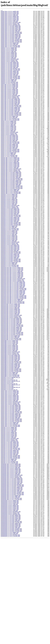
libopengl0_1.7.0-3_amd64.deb (10, 637)
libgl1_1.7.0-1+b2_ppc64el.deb (10, 168)
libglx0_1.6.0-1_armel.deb (9, 520)
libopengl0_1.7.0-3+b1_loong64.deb (11, 633)
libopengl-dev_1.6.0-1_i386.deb (10, 567)
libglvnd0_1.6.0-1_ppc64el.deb (10, 423)
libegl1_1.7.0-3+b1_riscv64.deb (10, 92)
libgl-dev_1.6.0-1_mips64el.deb (10, 113)
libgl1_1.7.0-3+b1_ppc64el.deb (10, 179)
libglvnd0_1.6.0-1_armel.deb (9, 416)
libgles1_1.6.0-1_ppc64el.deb (10, 248)
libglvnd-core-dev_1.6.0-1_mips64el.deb (13, 332)
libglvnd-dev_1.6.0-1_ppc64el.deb (11, 379)
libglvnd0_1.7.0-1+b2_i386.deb (10, 431)
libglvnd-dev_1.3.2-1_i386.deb (10, 368)
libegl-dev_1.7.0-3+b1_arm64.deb (11, 41)
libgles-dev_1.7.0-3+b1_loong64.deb (12, 221)
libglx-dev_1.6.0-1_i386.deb (9, 479)
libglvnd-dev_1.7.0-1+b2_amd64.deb (11, 381)
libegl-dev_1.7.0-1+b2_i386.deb (10, 35)
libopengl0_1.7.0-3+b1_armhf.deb (11, 630)
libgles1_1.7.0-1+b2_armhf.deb (10, 253)
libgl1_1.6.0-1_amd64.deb (8, 149)
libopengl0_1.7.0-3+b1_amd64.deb (11, 627)
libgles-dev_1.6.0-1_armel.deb (10, 196)
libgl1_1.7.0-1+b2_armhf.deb (9, 166)
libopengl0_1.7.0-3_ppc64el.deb (10, 640)
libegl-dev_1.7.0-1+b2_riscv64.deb (11, 38)
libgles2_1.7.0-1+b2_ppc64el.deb (11, 300)
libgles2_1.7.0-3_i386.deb (9, 315)
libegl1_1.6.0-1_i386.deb (8, 67)
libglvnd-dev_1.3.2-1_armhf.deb (10, 366)
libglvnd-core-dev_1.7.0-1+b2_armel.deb (13, 340)
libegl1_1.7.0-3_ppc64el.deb (9, 97)
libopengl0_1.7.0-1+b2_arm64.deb (11, 618)
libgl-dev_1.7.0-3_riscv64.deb (10, 142)
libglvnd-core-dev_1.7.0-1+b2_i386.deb (13, 343)
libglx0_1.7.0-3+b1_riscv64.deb (10, 548)
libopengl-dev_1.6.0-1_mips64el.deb (12, 568)
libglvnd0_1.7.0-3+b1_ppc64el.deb (11, 442)
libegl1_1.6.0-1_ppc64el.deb (9, 72)
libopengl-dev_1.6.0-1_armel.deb (11, 564)
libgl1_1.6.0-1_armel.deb (8, 152)
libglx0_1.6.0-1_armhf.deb (9, 521)
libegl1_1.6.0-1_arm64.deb (9, 63)
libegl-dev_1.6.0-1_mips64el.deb (11, 25)
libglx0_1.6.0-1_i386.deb (8, 523)
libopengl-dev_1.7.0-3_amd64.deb (11, 593)
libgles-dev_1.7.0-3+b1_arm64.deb (11, 217)
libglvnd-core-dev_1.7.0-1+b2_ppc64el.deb (13, 344)
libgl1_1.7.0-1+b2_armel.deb (9, 164)
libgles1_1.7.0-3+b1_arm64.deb (10, 261)
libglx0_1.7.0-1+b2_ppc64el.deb (10, 536)
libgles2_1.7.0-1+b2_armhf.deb (10, 297)
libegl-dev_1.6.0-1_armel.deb (10, 21)
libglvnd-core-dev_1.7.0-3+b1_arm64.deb (13, 349)
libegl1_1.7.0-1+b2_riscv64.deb (10, 82)
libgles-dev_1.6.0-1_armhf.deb (10, 198)
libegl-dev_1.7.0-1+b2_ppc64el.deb (11, 37)
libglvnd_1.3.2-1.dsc (7, 453)
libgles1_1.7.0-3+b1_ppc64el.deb (11, 267)
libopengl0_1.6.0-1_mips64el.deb (11, 612)
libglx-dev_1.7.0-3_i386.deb (9, 507)
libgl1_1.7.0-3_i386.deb (8, 183)
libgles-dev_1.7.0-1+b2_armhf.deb (11, 209)
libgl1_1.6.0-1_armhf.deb (8, 154)
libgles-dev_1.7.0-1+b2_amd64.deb (11, 205)
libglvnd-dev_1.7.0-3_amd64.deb (10, 401)
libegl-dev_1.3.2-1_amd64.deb (10, 12)
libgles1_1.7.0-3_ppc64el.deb (10, 272)
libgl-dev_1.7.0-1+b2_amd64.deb (10, 117)
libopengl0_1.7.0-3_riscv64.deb (10, 641)
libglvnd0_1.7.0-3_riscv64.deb (10, 450)
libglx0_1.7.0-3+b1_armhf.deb (10, 542)
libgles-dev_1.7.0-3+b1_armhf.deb (11, 218)
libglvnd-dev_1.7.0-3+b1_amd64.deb (11, 391)
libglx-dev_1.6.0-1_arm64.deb (10, 474)
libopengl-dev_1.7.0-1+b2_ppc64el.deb (12, 580)
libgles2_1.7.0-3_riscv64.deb (10, 318)
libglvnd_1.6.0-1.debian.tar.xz (10, 455)
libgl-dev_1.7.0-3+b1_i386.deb (10, 132)
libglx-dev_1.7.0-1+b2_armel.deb (11, 488)
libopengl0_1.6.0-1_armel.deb (10, 608)
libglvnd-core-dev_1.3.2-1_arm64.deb (12, 321)
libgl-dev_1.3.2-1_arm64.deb (9, 101)
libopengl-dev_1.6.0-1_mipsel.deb (11, 570)
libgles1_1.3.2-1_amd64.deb (9, 231)
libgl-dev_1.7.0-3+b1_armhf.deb (10, 130)
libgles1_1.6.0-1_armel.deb (9, 240)
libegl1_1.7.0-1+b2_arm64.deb (10, 75)
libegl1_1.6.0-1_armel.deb (9, 65)
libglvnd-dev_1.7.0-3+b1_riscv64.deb (12, 400)
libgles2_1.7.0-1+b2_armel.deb (10, 296)
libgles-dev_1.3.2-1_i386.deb (10, 192)
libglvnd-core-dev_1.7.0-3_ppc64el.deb (13, 360)
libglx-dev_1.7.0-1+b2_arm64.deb (11, 486)
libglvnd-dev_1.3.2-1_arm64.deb (10, 365)
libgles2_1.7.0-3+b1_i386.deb (10, 308)
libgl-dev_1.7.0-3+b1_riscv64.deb (11, 136)
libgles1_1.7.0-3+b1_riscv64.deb (11, 268)
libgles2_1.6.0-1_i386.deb (9, 287)
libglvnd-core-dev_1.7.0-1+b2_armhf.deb (13, 341)
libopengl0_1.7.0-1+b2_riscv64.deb (11, 625)
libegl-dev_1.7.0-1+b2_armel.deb (11, 32)
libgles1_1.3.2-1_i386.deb (9, 236)
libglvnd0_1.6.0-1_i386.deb (9, 419)
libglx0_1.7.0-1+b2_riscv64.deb (10, 537)
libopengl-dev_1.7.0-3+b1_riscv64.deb (12, 592)
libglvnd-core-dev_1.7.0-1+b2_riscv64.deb (13, 346)
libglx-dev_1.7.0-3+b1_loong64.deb (11, 501)
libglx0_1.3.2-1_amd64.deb (9, 511)
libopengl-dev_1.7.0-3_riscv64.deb (11, 597)
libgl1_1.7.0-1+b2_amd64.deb (9, 161)
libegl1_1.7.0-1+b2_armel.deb (10, 76)
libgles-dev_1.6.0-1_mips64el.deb (11, 201)
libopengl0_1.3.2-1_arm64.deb (10, 600)
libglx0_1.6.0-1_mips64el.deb (10, 524)
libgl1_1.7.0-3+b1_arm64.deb (9, 173)
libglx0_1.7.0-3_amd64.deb (9, 549)
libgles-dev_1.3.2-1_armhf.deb (10, 190)
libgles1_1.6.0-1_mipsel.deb (9, 246)
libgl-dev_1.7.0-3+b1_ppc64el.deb (11, 135)
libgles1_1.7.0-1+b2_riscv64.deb (11, 258)
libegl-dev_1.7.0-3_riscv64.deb (10, 54)
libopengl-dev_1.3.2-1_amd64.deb (11, 555)
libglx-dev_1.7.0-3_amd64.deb (10, 505)
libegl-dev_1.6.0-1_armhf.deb (10, 22)
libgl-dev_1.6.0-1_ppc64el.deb (10, 116)
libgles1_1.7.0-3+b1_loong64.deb (11, 265)
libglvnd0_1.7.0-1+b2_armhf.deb (10, 429)
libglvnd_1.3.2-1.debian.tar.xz (10, 451)
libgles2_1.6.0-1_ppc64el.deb (10, 291)
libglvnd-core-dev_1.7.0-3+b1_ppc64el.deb (13, 354)
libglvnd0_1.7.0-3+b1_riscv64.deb (11, 444)
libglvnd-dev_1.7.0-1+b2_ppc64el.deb (12, 388)
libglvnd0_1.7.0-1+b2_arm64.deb (10, 426)
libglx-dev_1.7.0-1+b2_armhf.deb (11, 489)
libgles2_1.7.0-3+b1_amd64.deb (10, 303)
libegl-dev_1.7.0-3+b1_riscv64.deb (11, 48)
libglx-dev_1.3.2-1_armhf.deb (10, 470)
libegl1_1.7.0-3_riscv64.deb (9, 98)
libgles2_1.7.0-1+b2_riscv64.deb (11, 302)
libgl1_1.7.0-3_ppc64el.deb (9, 185)
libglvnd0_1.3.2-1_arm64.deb (9, 409)
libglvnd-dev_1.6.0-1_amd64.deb (10, 369)
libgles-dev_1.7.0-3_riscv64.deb (11, 230)
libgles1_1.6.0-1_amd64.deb (9, 237)
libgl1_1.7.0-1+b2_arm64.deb (9, 163)
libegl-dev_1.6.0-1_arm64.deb (10, 19)
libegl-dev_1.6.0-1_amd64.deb (10, 18)
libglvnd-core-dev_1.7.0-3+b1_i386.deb (13, 351)
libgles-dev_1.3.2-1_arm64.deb (10, 189)
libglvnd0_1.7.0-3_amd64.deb (9, 445)
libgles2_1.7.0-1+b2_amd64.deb (10, 293)
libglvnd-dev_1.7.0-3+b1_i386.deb (11, 395)
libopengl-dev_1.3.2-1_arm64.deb (11, 556)
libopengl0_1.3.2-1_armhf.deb (10, 602)
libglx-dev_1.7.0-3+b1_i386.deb (10, 499)
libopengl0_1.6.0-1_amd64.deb (10, 605)
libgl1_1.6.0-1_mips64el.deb (9, 157)
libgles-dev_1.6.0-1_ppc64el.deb (11, 204)
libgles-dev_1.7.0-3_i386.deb (10, 227)
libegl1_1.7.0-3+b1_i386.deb (9, 88)
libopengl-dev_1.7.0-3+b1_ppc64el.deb (12, 590)
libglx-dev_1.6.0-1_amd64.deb (10, 473)
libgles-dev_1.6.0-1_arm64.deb (10, 195)
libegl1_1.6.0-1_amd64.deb (9, 62)
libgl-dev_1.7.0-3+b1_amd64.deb (10, 127)
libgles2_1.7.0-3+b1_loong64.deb (11, 309)
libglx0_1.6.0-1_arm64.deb (9, 518)
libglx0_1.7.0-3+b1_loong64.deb (10, 545)
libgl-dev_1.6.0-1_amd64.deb (9, 106)
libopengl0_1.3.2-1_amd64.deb (10, 599)
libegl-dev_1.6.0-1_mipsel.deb (10, 26)
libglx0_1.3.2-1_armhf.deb (9, 514)
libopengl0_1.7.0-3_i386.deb (9, 638)
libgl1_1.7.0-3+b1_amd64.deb (9, 171)
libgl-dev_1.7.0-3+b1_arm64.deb (10, 129)
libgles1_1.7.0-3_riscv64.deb (10, 274)
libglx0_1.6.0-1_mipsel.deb (9, 526)
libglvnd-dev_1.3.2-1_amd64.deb (10, 363)
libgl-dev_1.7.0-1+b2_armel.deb (10, 120)
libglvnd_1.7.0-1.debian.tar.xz (10, 460)
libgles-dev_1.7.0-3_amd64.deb (10, 226)
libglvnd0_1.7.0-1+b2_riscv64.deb (11, 433)
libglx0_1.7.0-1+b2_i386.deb (9, 535)
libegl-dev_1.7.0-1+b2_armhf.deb (11, 34)
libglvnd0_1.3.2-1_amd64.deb (9, 407)
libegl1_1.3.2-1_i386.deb (8, 60)
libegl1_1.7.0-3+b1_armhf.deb (10, 86)
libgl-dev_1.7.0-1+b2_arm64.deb (10, 119)
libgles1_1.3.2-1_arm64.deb (9, 233)
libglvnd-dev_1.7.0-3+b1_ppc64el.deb (12, 398)
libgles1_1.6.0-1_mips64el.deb (10, 245)
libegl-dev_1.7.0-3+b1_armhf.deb (11, 43)
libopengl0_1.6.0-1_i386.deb (9, 611)
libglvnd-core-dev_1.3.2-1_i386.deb (12, 324)
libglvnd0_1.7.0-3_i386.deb (9, 447)
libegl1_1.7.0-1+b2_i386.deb (9, 79)
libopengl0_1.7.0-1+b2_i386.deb (10, 622)
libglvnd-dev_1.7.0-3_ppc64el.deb (11, 404)
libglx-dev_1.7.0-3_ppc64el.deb (10, 508)
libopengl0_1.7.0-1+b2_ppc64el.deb (11, 624)
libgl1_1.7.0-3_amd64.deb (8, 182)
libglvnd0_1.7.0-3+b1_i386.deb (10, 439)
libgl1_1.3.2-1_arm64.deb (8, 145)
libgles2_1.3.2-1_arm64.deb (9, 277)
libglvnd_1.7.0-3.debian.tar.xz (10, 463)
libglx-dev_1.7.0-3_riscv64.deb (10, 510)
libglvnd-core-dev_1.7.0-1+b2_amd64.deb (13, 337)
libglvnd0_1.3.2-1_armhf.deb (9, 410)
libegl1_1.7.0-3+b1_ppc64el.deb (10, 91)
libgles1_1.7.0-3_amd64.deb (9, 269)
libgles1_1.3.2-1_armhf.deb (9, 234)
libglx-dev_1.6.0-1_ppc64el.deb (10, 483)
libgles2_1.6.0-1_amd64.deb (9, 281)
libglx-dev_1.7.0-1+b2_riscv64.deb (11, 494)
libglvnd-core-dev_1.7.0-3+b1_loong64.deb (13, 353)
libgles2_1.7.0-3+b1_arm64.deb (10, 305)
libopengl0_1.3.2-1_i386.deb (9, 603)
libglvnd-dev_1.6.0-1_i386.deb (10, 375)
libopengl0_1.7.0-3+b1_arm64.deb (11, 628)
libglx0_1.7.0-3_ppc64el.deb (9, 552)
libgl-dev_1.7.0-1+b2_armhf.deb (10, 122)
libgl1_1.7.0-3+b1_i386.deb (9, 176)
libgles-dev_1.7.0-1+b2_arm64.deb (11, 207)
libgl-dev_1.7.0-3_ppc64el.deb (10, 141)
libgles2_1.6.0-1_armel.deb (9, 284)
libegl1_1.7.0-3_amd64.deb (9, 94)
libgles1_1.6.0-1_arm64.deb (9, 239)
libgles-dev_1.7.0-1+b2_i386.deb (11, 211)
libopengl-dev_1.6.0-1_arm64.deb (11, 562)
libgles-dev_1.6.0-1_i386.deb (10, 199)
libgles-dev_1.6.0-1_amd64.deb (10, 193)
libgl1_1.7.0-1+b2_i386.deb (9, 167)
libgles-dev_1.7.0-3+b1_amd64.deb (11, 215)
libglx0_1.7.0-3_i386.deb (8, 551)
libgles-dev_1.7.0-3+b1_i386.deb (11, 220)
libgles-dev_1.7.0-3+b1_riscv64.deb (12, 224)
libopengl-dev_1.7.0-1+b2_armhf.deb (12, 577)
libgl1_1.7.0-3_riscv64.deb (9, 186)
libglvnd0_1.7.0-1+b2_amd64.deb (10, 425)
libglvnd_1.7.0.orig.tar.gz (9, 466)
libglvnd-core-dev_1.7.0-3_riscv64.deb (13, 362)
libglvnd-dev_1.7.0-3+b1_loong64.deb (12, 397)
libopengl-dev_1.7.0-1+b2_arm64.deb (12, 574)
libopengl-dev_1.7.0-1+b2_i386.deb (11, 578)
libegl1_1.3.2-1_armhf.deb (9, 59)
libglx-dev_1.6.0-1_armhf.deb (10, 477)
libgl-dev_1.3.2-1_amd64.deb (9, 100)
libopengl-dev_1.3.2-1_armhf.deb (11, 558)
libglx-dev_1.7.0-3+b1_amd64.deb (11, 495)
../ (2, 10)
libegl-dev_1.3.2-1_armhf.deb (10, 15)
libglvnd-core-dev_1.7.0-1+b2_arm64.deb (13, 338)
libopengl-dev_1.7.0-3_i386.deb (10, 595)
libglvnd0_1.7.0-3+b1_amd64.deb (10, 435)
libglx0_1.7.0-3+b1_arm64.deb (10, 540)
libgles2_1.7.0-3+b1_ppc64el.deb (11, 310)
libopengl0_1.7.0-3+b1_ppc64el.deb (11, 634)
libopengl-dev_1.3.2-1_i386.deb (10, 559)
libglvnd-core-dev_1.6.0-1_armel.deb (12, 328)
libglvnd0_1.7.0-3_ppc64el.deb (10, 448)
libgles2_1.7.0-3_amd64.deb (9, 313)
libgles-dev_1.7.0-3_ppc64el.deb (11, 228)
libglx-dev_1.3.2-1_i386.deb (9, 472)
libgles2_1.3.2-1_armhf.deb (9, 278)
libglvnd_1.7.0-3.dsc (7, 464)
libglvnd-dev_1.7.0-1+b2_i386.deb (11, 387)
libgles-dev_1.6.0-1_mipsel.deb (10, 202)
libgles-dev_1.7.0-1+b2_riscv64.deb (12, 214)
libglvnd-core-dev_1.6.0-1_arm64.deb (12, 327)
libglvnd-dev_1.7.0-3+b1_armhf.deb (11, 394)
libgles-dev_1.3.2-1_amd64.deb (10, 187)
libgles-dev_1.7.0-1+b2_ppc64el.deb (12, 212)
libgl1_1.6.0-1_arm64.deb (8, 151)
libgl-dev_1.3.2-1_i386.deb (9, 104)
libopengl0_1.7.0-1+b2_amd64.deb (11, 617)
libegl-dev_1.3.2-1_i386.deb (9, 16)
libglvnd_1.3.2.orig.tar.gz (9, 454)
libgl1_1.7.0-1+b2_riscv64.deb (10, 170)
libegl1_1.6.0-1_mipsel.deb (9, 70)
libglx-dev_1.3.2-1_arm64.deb (10, 469)
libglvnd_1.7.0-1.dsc (7, 461)
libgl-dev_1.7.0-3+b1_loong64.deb (11, 133)
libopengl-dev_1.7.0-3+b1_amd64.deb (12, 583)
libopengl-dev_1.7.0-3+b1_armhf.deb (12, 586)
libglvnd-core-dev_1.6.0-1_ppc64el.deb (13, 335)
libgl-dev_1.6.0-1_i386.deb (9, 111)
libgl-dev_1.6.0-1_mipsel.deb (10, 114)
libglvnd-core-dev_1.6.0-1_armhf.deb (12, 330)
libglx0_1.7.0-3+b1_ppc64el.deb (10, 546)
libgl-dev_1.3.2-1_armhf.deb (9, 103)
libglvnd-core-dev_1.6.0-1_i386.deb (12, 331)
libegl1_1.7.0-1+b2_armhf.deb (10, 78)
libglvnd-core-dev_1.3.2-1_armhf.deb (12, 322)
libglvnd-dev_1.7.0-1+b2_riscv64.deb (12, 390)
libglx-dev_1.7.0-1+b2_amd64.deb (11, 485)
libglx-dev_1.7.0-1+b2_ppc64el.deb (11, 492)
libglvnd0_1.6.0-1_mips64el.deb (10, 420)
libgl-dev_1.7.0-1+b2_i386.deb (10, 123)
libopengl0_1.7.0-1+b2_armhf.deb (11, 621)
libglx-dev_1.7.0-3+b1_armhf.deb (11, 498)
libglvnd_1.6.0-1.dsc (7, 457)
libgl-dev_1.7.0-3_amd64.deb (9, 138)
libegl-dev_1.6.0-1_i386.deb (9, 24)
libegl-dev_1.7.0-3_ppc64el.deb (10, 53)
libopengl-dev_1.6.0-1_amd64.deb (11, 561)
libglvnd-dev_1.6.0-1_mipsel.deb (11, 378)
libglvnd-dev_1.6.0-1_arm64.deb (10, 371)
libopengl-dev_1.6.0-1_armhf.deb (11, 565)
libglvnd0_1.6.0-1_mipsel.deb (10, 422)
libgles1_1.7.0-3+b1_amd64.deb (10, 259)
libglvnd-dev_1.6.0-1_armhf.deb (10, 373)
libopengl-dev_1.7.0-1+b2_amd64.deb (12, 573)
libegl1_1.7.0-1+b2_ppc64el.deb (10, 81)
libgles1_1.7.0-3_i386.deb (9, 271)
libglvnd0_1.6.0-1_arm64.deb (9, 414)
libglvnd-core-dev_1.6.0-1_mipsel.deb (12, 334)
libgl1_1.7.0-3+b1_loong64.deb (10, 177)
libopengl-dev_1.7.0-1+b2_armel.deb (12, 576)
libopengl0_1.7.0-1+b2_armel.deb (11, 619)
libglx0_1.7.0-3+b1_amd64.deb (10, 539)
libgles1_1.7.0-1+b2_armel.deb (10, 252)
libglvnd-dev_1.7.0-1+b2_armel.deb (11, 384)
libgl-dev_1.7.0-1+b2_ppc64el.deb (11, 125)
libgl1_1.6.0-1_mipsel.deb (9, 158)
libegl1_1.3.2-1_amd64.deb (9, 56)
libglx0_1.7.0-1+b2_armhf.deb (10, 533)
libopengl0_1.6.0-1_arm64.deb (10, 606)
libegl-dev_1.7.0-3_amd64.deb (10, 50)
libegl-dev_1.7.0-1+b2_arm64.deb (11, 31)
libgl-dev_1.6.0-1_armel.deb (9, 108)
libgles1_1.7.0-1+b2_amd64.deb (10, 249)
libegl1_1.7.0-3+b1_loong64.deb (10, 89)
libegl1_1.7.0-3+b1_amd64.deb (10, 84)
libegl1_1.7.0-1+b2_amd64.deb (10, 73)
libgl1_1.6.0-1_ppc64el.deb (9, 160)
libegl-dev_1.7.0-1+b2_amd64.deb (11, 29)
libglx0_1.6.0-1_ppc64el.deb (9, 527)
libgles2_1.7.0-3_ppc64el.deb (10, 316)
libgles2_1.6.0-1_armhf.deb (9, 286)
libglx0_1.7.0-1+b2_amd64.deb (10, 529)
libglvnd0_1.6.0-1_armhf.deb (9, 417)
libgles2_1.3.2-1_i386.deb (9, 280)
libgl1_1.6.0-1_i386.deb (8, 155)
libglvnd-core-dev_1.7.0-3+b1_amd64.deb (13, 347)
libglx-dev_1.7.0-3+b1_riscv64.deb (11, 504)
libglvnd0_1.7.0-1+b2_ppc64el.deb (11, 432)
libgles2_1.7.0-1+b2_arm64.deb (10, 294)
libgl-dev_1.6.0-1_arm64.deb (9, 107)
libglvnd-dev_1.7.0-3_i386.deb (10, 403)
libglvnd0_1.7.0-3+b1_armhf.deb (10, 438)
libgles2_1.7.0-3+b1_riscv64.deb (11, 312)
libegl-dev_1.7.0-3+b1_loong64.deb (11, 45)
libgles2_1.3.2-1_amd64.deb (9, 275)
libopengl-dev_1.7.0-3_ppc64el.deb (11, 596)
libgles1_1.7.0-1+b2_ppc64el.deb (11, 256)
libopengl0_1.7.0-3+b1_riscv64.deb (11, 636)
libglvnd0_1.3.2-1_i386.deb (9, 412)
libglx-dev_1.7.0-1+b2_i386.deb (10, 491)
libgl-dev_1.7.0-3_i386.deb (9, 139)
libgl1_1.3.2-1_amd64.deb (8, 144)
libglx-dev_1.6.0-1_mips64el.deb (11, 480)
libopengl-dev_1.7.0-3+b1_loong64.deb (12, 589)
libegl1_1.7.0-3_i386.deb (8, 95)
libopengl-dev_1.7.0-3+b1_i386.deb (11, 587)
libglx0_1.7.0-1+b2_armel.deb (10, 532)
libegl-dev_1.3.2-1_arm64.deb (10, 13)
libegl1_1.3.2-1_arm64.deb (9, 57)
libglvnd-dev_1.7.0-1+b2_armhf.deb (11, 385)
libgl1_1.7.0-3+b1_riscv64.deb (10, 180)
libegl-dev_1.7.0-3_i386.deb (9, 51)
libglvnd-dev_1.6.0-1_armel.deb (10, 372)
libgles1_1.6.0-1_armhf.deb (9, 242)
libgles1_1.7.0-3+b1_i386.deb (10, 264)
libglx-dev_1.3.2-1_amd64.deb (10, 467)
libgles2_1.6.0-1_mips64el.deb (10, 289)
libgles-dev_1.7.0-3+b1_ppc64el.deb (12, 223)
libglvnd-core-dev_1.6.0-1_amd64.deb (12, 325)
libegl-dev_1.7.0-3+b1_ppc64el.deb (11, 47)
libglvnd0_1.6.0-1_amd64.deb (9, 413)
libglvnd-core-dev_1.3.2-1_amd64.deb (12, 319)
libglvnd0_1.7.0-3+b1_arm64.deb (10, 436)
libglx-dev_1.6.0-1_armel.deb (10, 476)
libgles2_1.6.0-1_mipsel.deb (9, 290)
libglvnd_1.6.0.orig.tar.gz (9, 458)
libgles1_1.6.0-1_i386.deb (9, 243)
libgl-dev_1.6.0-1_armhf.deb (9, 110)
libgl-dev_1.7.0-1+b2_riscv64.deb (11, 126)
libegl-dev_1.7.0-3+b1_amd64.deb (11, 40)
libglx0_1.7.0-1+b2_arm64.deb (10, 530)
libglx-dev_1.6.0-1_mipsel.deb (10, 482)
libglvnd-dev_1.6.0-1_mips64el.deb (11, 376)
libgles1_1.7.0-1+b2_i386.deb (10, 255)
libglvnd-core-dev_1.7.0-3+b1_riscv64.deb (13, 356)
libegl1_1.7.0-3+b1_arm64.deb (10, 85)
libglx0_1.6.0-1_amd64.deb (9, 517)
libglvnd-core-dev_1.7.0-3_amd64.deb (12, 357)
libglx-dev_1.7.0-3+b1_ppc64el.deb (11, 502)
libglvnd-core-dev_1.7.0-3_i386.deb (12, 359)
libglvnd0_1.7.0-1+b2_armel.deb (10, 428)
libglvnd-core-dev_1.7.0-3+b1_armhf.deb (13, 350)
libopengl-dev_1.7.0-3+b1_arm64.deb (12, 584)
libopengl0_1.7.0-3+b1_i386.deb (10, 631)
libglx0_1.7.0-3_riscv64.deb (9, 554)
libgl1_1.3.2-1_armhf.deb (8, 147)
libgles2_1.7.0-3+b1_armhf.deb (10, 306)
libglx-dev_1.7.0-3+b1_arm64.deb (11, 496)
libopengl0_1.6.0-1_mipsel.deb (10, 614)
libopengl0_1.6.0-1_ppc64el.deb (10, 615)
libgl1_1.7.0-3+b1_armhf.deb (9, 174)
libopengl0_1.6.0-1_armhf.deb (10, 609)
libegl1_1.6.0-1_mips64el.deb (10, 69)
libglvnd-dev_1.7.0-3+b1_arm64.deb (11, 392)
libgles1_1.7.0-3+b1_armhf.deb (10, 262)
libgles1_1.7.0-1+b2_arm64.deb (10, 250)
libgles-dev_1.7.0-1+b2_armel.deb (11, 208)
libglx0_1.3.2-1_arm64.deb (9, 513)
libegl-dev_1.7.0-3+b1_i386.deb (10, 44)
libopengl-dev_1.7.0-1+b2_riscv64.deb (12, 581)
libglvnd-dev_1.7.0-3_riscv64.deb (11, 406)
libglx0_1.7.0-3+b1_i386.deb (9, 543)
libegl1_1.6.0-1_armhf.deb (9, 66)
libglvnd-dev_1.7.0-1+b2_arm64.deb (11, 382)
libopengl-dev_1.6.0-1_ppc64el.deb (11, 571)
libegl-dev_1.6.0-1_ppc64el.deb (10, 28)
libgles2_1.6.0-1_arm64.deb (9, 283)
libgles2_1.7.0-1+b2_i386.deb (10, 299)
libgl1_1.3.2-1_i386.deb (8, 148)
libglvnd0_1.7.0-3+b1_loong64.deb (11, 441)
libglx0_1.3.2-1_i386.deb (8, 515)
